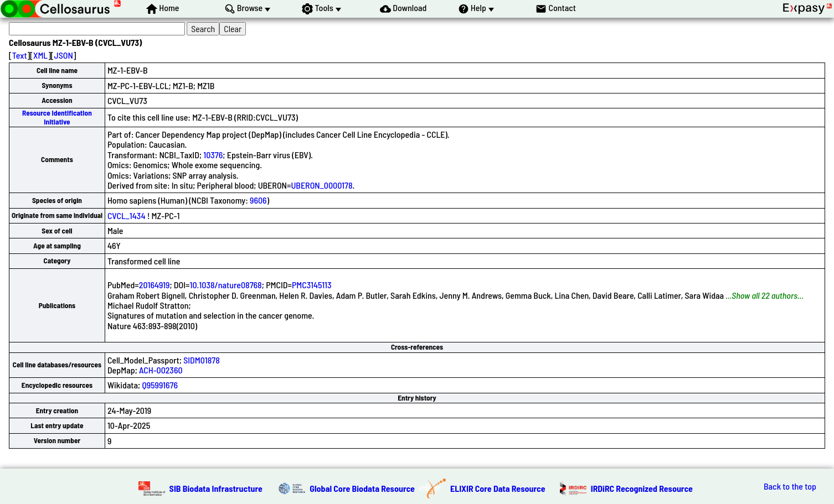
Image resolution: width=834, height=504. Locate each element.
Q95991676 (160, 385)
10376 (213, 155)
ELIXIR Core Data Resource (498, 488)
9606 (258, 200)
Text (20, 55)
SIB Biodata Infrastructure (216, 488)
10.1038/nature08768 (226, 285)
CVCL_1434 (127, 215)
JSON (64, 55)
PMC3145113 (312, 285)
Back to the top (790, 486)
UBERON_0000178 (321, 185)
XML (40, 55)
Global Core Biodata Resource (362, 488)
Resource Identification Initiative (57, 117)
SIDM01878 (202, 360)
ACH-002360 (161, 370)
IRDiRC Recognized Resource (642, 488)
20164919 (155, 285)
